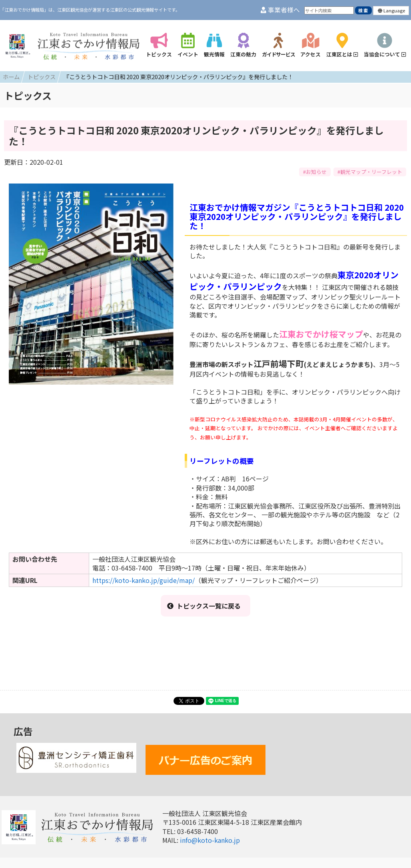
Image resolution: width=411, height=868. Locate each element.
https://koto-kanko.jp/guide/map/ (144, 580)
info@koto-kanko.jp (210, 840)
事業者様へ (280, 10)
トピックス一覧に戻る (204, 606)
